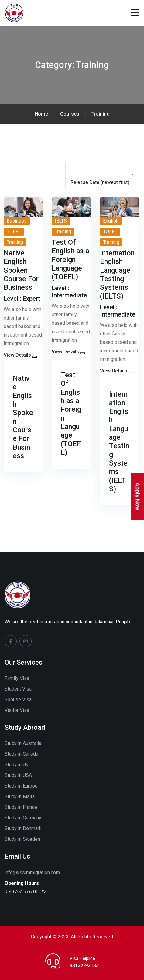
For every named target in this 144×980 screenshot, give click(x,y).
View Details (17, 355)
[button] (35, 357)
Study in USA (18, 775)
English (111, 221)
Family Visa (17, 678)
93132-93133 (84, 966)
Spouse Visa (18, 700)
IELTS (61, 221)
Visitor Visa (17, 710)
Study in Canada (21, 754)
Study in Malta (20, 796)
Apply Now (138, 496)
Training (15, 242)
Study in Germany (23, 818)
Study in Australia (23, 743)
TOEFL (14, 232)
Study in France (21, 807)
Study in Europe (21, 786)
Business (17, 221)
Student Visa (18, 689)
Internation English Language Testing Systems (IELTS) (119, 442)
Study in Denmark (23, 828)
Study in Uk (16, 765)
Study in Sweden (22, 839)
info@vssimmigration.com (32, 873)
